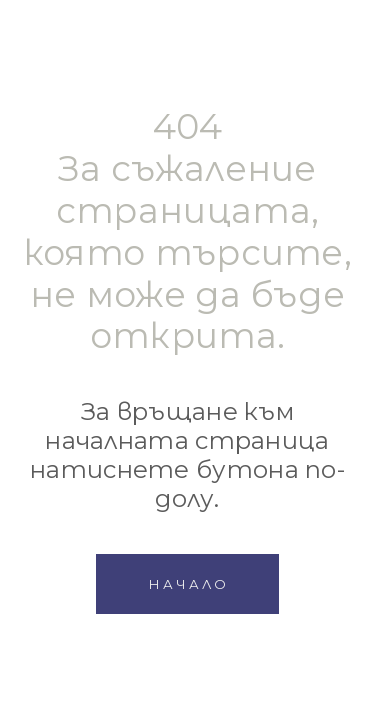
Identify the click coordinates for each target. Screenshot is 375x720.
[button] (187, 584)
